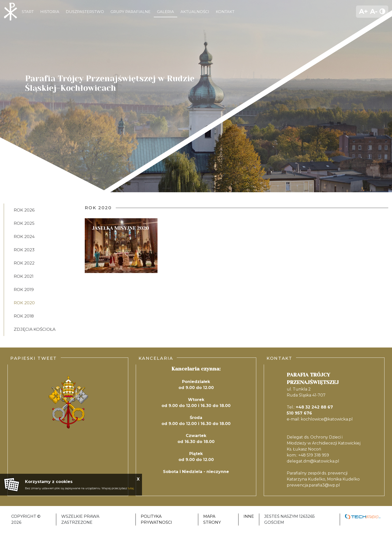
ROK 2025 (24, 223)
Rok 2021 (24, 276)
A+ (363, 11)
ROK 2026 (24, 210)
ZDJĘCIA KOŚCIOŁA (35, 329)
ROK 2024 (24, 236)
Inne (249, 516)
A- (374, 11)
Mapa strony (212, 519)
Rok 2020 (24, 303)
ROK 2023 (24, 250)
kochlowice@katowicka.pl (327, 419)
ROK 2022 (24, 263)
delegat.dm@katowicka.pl (313, 461)
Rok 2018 (24, 316)
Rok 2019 (24, 289)
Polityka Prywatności (156, 519)
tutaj (131, 488)
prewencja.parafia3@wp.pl (313, 485)
